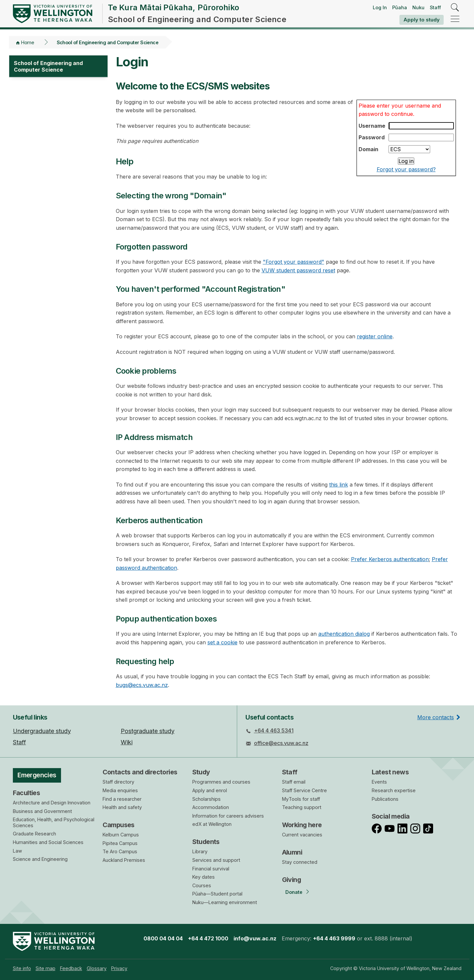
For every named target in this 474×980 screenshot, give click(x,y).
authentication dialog (344, 634)
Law (17, 851)
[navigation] (455, 19)
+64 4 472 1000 (208, 938)
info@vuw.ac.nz (255, 938)
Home (28, 42)
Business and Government (42, 811)
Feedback (71, 968)
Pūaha (400, 7)
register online (375, 336)
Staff (435, 7)
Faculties (27, 793)
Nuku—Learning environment (225, 902)
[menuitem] (22, 968)
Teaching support (302, 807)
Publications (385, 799)
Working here (302, 825)
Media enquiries (120, 790)
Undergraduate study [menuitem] (42, 731)
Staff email (294, 782)
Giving (292, 880)
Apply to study (422, 20)
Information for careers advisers (228, 816)
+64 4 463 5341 (274, 730)
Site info (22, 968)
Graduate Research (34, 834)
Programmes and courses (221, 782)
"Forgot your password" (294, 262)
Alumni (292, 852)
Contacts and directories (140, 772)
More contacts (436, 717)
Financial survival (211, 869)
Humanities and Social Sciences (48, 842)
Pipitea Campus (120, 843)
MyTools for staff (301, 799)
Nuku (418, 7)
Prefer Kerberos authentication (390, 559)
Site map (46, 968)
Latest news (390, 772)
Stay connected (300, 862)
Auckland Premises (124, 860)
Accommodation (211, 807)
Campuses (119, 825)
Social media (391, 816)
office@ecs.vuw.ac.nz (281, 743)
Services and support (216, 860)
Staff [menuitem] (19, 742)
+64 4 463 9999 (334, 938)
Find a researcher (122, 799)
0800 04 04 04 (163, 938)
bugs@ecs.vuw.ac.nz (142, 685)
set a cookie (222, 642)
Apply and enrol (210, 790)
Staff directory (118, 782)
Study (201, 772)
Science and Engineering (40, 859)
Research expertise (394, 790)
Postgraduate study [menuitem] (148, 731)
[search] (455, 8)
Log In (380, 7)
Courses (202, 885)
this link (339, 485)
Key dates (204, 877)
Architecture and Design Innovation (52, 803)
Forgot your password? (406, 169)
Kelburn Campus (121, 835)
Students (206, 842)
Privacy (119, 968)
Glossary (97, 968)
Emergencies (37, 775)
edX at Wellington (212, 824)
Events (379, 782)
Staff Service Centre (304, 790)
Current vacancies (302, 835)
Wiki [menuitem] (127, 742)
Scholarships (206, 799)
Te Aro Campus (120, 851)
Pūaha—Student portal (217, 894)
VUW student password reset (298, 270)
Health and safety (122, 807)
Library (200, 851)
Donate (294, 892)
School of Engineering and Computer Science (108, 42)
